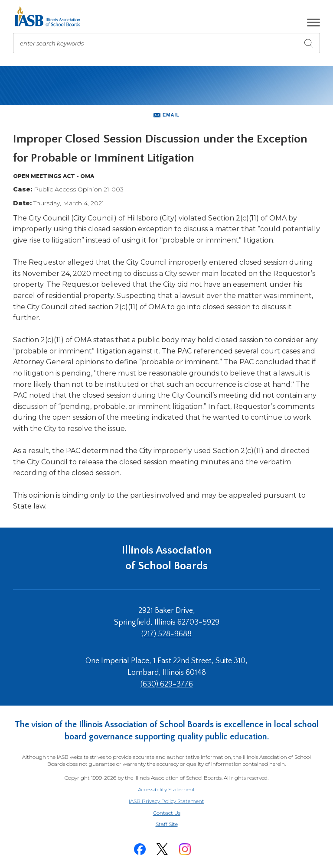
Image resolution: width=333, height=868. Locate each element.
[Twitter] (162, 849)
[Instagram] (185, 849)
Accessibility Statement (166, 789)
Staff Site (177, 824)
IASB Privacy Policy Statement (166, 801)
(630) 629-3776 (167, 684)
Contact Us (167, 813)
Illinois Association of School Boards (167, 558)
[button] (313, 23)
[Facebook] (140, 849)
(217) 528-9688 (166, 634)
